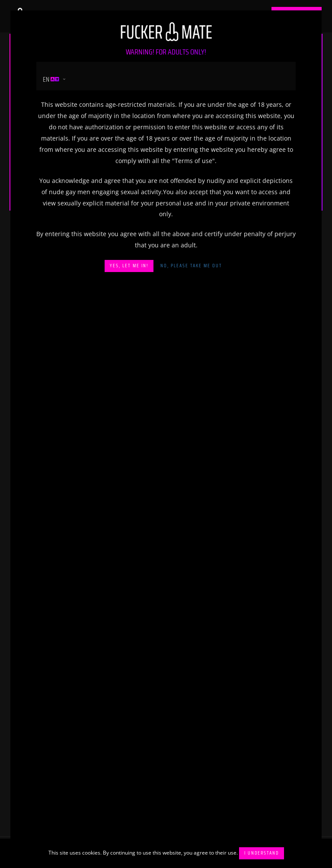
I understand (262, 853)
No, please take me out (191, 266)
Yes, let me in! (129, 266)
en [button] (51, 79)
